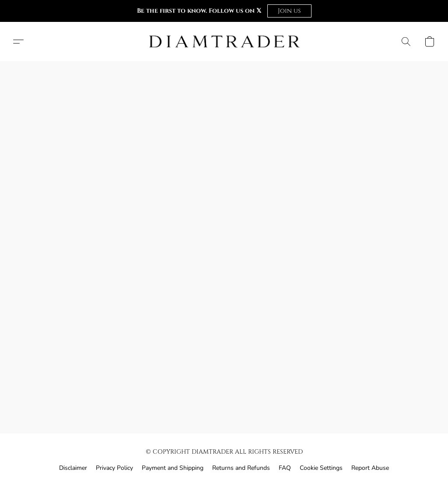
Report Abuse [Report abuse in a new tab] (370, 468)
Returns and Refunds (241, 468)
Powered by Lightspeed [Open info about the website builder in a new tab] (224, 485)
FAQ (285, 468)
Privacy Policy (114, 468)
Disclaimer (73, 468)
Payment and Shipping (173, 468)
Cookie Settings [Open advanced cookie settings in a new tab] (321, 468)
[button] (289, 11)
